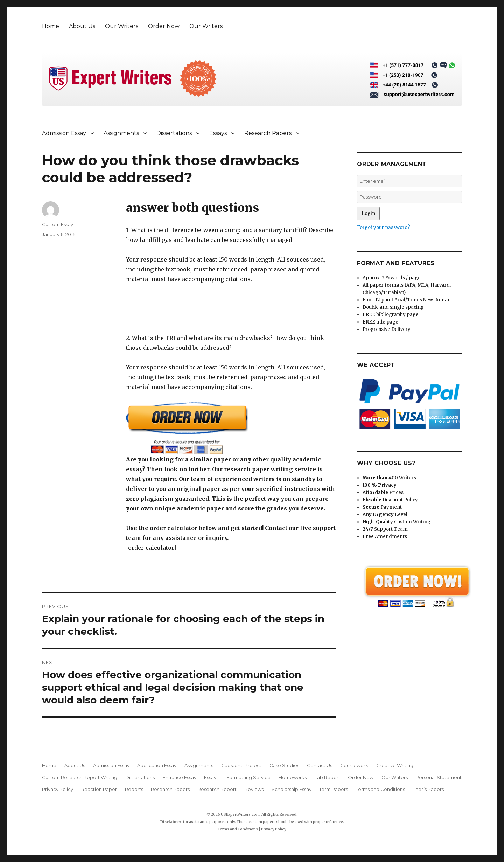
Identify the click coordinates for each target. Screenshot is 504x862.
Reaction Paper (99, 789)
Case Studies (284, 765)
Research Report (217, 789)
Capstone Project (241, 765)
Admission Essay (64, 133)
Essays (218, 133)
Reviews (254, 789)
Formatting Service (248, 777)
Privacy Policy (58, 789)
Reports (134, 789)
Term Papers (334, 789)
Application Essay (157, 765)
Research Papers (268, 133)
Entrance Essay (180, 777)
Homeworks (293, 777)
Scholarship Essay (292, 789)
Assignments (121, 133)
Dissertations (174, 133)
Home (51, 26)
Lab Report (327, 777)
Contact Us (320, 765)
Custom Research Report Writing (80, 777)
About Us (82, 26)
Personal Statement (439, 777)
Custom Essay (58, 224)
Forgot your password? (384, 227)
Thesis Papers (428, 789)
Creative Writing (395, 765)
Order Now (164, 26)
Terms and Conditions (380, 789)
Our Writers (122, 26)
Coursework (354, 765)
